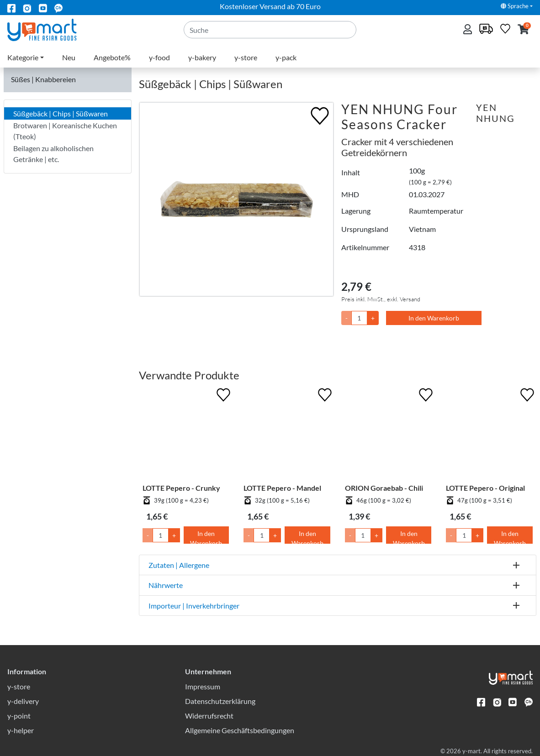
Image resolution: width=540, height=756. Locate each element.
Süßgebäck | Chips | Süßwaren (61, 113)
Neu (69, 57)
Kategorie (23, 57)
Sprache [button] (515, 6)
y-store (246, 57)
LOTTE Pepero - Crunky (181, 488)
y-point (19, 716)
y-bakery (202, 57)
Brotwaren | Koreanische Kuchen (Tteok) (65, 131)
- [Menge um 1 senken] (148, 535)
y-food (159, 57)
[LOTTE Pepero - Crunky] (186, 435)
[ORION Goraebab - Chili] (388, 435)
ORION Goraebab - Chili (384, 488)
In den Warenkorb (434, 318)
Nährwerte (166, 585)
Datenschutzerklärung (220, 701)
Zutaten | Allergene (179, 565)
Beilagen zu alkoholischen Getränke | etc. (53, 154)
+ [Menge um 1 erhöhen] (174, 535)
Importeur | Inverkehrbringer (194, 606)
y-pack (286, 57)
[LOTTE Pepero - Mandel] (287, 435)
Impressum (203, 686)
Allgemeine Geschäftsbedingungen (240, 730)
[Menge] (359, 318)
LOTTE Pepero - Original (485, 488)
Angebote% (112, 57)
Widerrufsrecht (209, 716)
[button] (523, 30)
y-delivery (23, 701)
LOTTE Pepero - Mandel (282, 488)
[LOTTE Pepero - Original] (489, 435)
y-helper (21, 730)
